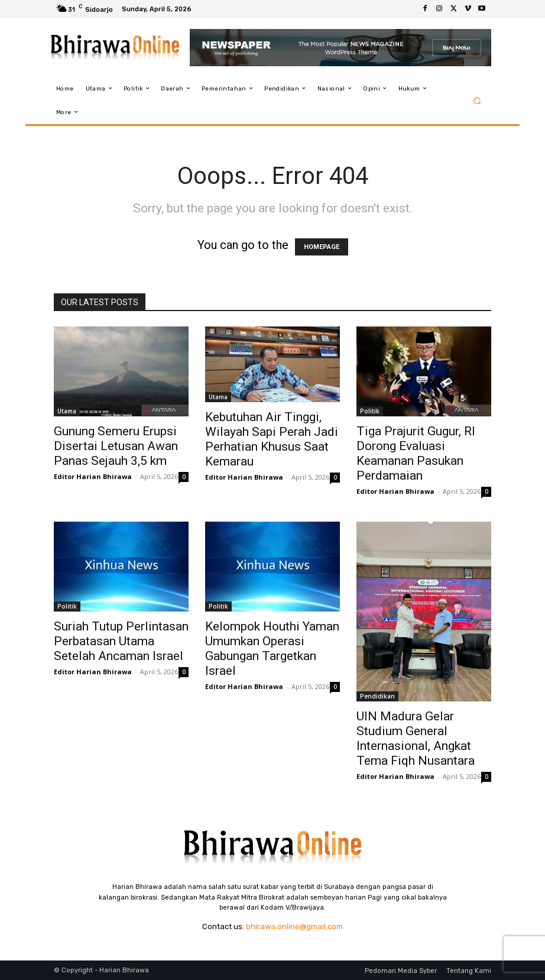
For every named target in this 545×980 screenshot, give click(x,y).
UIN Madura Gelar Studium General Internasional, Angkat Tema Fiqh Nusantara (416, 738)
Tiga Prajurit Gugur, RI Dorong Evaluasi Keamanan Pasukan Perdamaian (416, 453)
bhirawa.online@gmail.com (294, 926)
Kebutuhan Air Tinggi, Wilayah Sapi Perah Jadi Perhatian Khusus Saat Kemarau (272, 439)
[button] (477, 100)
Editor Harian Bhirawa (93, 476)
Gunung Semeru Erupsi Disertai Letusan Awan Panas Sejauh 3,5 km (116, 446)
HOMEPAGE (322, 247)
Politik (370, 411)
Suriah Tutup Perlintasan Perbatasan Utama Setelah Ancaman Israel (121, 641)
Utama (67, 411)
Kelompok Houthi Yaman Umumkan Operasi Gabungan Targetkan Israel (272, 649)
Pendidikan (377, 696)
